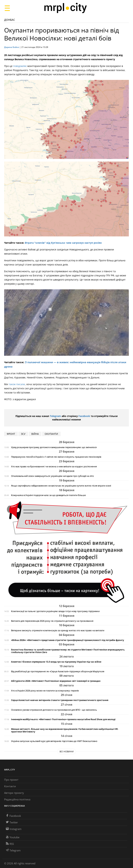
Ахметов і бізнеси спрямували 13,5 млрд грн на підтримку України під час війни (56, 662)
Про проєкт (11, 780)
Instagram (14, 829)
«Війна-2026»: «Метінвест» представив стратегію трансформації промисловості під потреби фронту (68, 640)
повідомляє (20, 66)
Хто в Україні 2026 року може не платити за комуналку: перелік (45, 691)
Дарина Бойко (12, 47)
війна (35, 434)
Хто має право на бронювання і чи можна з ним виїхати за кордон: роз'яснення (54, 467)
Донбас (10, 20)
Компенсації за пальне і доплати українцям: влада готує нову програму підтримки (55, 611)
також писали (17, 384)
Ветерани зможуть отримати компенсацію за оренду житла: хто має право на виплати (58, 630)
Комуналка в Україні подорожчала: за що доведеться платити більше (48, 495)
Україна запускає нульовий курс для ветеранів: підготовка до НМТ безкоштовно (54, 741)
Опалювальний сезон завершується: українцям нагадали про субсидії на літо (52, 476)
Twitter (12, 822)
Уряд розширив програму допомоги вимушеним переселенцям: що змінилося (54, 447)
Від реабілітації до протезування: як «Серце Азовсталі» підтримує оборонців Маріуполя (58, 671)
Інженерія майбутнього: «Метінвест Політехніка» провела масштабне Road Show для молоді (63, 719)
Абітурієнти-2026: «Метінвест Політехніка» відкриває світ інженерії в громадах (56, 681)
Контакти (10, 786)
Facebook (84, 416)
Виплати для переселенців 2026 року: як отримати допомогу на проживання (52, 621)
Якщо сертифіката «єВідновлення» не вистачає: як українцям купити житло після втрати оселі (61, 486)
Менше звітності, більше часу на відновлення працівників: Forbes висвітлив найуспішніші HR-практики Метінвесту (65, 730)
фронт (11, 434)
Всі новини (67, 751)
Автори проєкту (14, 793)
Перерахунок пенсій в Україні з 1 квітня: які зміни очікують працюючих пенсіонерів (56, 457)
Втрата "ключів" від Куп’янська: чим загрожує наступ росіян (63, 243)
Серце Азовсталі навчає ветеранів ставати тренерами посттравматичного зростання (60, 700)
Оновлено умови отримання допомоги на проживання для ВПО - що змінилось (54, 710)
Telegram (55, 416)
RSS (10, 844)
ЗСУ (23, 434)
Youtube (13, 837)
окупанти (51, 434)
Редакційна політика (17, 799)
